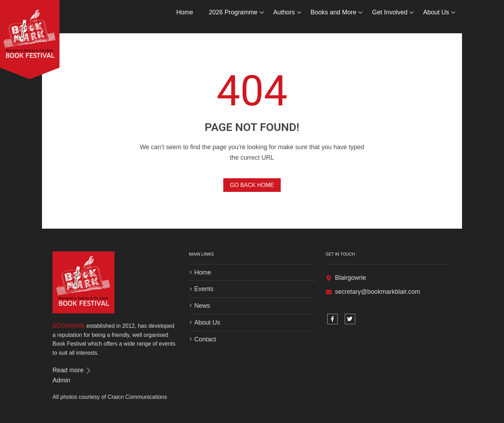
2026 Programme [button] (233, 12)
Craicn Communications (137, 397)
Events (204, 289)
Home (185, 12)
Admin (61, 380)
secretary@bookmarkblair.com (377, 292)
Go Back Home (252, 185)
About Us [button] (436, 12)
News (202, 306)
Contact (205, 339)
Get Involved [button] (390, 12)
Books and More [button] (333, 12)
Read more (72, 370)
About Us (207, 323)
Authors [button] (284, 12)
